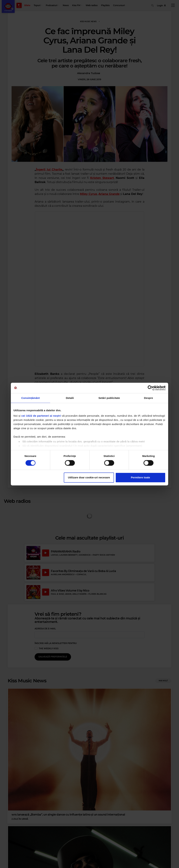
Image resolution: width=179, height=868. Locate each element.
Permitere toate (140, 477)
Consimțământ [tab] (31, 398)
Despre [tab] (148, 398)
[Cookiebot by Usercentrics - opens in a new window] (150, 388)
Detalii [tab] (70, 398)
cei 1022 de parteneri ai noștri (41, 416)
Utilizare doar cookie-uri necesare (89, 477)
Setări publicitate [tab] (109, 398)
